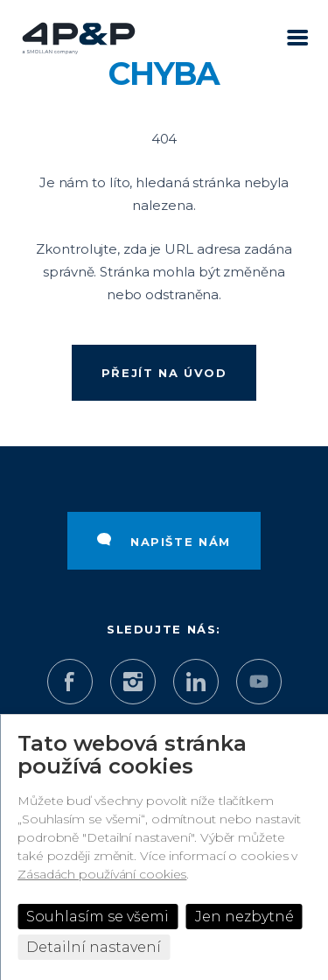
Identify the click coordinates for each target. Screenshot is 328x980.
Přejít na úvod (164, 373)
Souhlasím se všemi (98, 917)
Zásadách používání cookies (102, 874)
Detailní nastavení (94, 947)
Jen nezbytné (244, 917)
